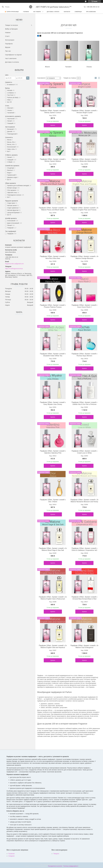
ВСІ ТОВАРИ (37, 12)
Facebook (11, 854)
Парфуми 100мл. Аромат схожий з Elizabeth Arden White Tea (53, 355)
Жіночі (47, 67)
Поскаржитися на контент (55, 866)
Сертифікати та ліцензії (13, 55)
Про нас (8, 51)
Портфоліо (9, 44)
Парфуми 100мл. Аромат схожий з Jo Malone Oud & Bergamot (84, 646)
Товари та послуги (12, 25)
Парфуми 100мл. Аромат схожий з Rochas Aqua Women (84, 355)
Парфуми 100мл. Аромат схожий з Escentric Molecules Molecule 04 (84, 160)
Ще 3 (9, 197)
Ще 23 (9, 180)
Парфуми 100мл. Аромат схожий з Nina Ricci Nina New (53, 257)
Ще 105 (9, 102)
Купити (53, 125)
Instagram (11, 856)
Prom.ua (61, 864)
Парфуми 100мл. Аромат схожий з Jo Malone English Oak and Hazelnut (53, 646)
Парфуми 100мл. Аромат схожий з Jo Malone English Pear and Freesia (84, 209)
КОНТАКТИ (67, 12)
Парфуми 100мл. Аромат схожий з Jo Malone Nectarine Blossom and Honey (84, 501)
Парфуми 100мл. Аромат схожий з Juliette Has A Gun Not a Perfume (84, 403)
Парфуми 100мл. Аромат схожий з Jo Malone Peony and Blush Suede (53, 209)
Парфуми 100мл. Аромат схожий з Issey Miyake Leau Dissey (53, 403)
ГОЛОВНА (26, 12)
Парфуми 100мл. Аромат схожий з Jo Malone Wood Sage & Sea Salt (53, 549)
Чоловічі (68, 67)
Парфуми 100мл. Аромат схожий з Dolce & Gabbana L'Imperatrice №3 (84, 549)
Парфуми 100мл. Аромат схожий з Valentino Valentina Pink (53, 452)
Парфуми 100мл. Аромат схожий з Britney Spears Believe (53, 160)
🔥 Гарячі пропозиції (12, 12)
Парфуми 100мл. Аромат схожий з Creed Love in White (84, 452)
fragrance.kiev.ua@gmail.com (14, 264)
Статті (7, 36)
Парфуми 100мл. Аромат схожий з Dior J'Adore (53, 501)
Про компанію (91, 12)
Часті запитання (11, 58)
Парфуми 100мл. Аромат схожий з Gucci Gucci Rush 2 (84, 306)
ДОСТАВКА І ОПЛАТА (53, 12)
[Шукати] (3, 7)
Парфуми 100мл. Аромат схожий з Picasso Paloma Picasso (53, 306)
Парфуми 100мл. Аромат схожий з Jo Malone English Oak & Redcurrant (53, 598)
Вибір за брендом (11, 29)
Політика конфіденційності (71, 866)
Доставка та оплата (12, 62)
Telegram (56, 854)
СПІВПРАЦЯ (78, 12)
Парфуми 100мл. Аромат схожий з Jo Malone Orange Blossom (84, 257)
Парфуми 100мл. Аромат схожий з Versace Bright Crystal (84, 112)
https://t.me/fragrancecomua (14, 269)
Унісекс (89, 67)
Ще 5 (9, 151)
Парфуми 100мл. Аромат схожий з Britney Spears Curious (53, 112)
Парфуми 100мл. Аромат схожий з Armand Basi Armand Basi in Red (84, 598)
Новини (8, 32)
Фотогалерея (10, 40)
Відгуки (8, 47)
